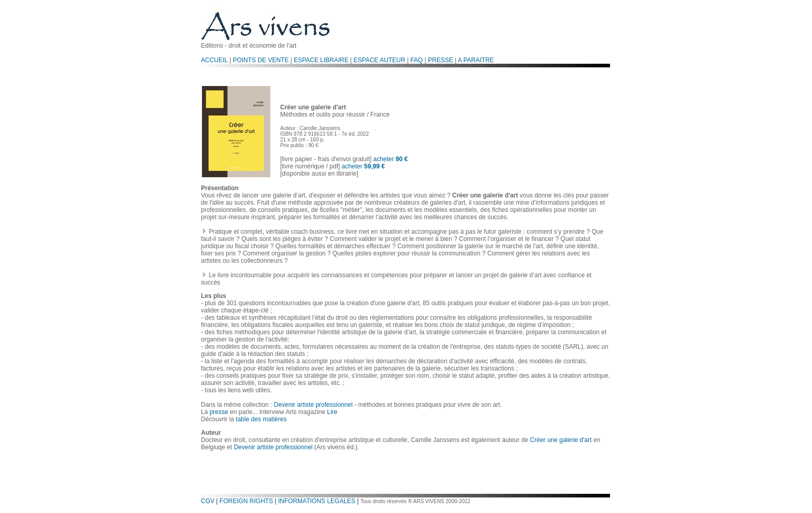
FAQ (416, 60)
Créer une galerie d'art (561, 440)
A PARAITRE (476, 60)
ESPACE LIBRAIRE (321, 60)
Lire (332, 412)
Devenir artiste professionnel (313, 405)
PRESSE (440, 60)
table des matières (261, 419)
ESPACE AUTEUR (380, 60)
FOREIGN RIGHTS (246, 501)
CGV (208, 501)
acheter (391, 159)
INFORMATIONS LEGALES (317, 501)
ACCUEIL (214, 60)
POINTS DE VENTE (260, 60)
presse (219, 412)
